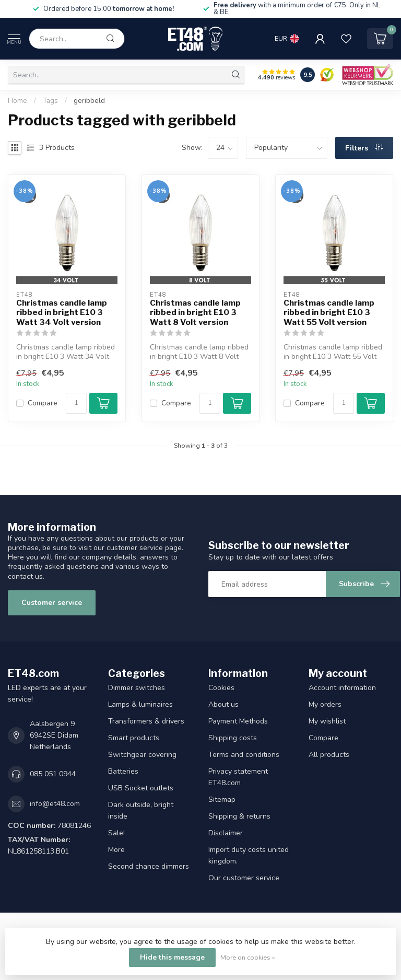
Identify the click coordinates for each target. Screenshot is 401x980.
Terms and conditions (244, 755)
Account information (342, 688)
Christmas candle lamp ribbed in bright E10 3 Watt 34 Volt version (62, 313)
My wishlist (327, 721)
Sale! (116, 833)
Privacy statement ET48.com (238, 777)
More (116, 850)
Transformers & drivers (146, 721)
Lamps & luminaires (140, 704)
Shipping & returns (239, 816)
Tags (50, 101)
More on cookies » (248, 957)
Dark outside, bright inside (141, 810)
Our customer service (244, 878)
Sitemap (222, 800)
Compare (43, 403)
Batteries (123, 771)
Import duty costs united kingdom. (249, 855)
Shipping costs (233, 738)
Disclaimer (226, 833)
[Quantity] (76, 403)
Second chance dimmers (149, 866)
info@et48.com (55, 804)
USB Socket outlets (141, 788)
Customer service (52, 603)
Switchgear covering (142, 755)
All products (329, 755)
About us (223, 704)
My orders (325, 704)
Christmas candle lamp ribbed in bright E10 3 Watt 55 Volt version (329, 313)
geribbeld (89, 101)
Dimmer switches (137, 688)
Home (17, 101)
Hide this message (172, 957)
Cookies (221, 688)
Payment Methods (238, 721)
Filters (364, 148)
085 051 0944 (53, 774)
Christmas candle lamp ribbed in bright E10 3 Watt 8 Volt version (195, 313)
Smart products (134, 738)
